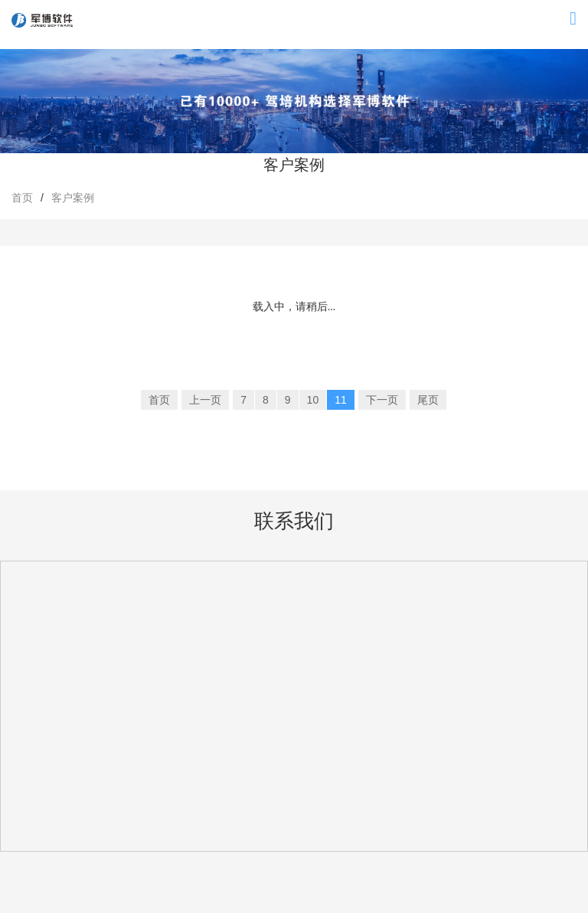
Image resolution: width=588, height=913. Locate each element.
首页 (22, 198)
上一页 (205, 400)
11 (341, 400)
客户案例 (73, 198)
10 (313, 400)
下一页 (382, 400)
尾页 (428, 400)
